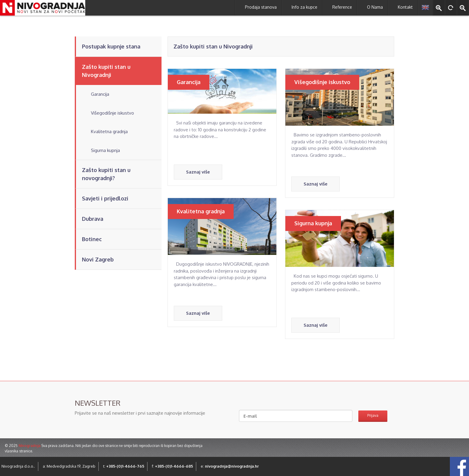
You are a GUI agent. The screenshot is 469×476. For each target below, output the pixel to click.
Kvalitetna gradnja (109, 131)
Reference (342, 7)
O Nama (375, 7)
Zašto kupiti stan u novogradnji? (106, 174)
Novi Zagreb (98, 259)
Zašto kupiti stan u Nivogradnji (106, 71)
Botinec (92, 239)
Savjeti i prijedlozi (105, 198)
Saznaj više (198, 172)
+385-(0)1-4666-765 (125, 466)
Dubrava (93, 219)
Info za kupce (304, 7)
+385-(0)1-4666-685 (174, 466)
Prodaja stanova (261, 7)
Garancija (100, 94)
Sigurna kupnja (105, 150)
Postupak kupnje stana (111, 46)
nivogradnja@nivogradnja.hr (232, 466)
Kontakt (405, 7)
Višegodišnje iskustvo (112, 113)
